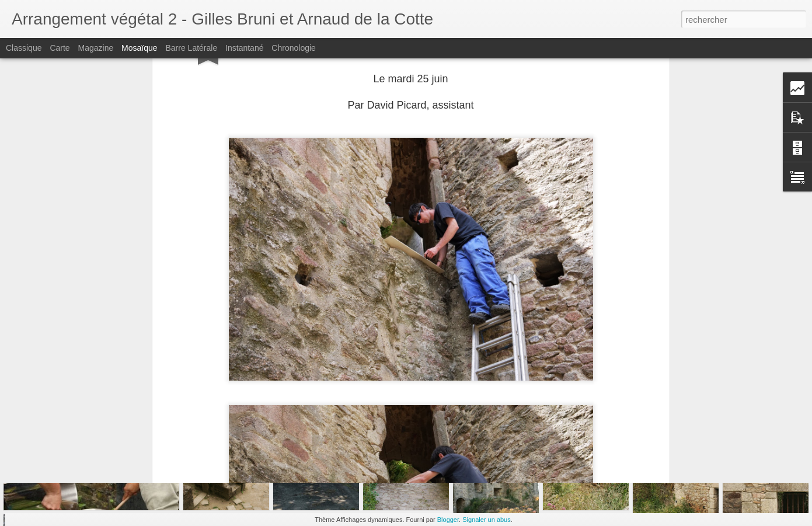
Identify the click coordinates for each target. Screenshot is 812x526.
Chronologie (294, 48)
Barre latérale (191, 48)
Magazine (96, 48)
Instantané (244, 48)
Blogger (448, 520)
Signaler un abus (487, 520)
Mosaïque (139, 48)
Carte (60, 48)
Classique (24, 48)
